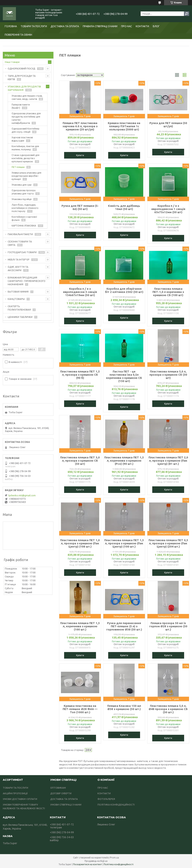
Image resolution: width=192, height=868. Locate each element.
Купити (80, 155)
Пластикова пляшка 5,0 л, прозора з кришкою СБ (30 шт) (168, 375)
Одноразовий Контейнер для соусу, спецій (25, 130)
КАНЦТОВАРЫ (16, 299)
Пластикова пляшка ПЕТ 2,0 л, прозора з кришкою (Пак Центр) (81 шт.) (168, 461)
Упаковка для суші (22, 185)
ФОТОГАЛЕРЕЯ (106, 799)
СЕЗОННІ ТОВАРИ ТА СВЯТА (20, 243)
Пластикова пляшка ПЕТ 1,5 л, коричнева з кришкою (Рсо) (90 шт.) (124, 461)
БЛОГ (156, 26)
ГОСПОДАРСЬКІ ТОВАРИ (22, 252)
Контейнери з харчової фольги (24, 218)
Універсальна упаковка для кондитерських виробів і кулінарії (26, 176)
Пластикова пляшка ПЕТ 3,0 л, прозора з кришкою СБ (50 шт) (80, 461)
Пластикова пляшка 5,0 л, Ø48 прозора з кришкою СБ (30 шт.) (168, 709)
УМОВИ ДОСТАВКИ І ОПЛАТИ (20, 799)
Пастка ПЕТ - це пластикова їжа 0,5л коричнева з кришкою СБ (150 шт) (124, 376)
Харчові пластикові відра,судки (22, 139)
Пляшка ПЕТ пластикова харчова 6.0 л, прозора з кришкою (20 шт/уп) (80, 126)
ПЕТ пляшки (18, 167)
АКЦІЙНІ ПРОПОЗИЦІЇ (15, 793)
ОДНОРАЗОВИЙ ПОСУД (21, 68)
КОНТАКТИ (142, 26)
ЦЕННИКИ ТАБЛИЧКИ (20, 317)
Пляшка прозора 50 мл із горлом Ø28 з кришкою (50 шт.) (168, 626)
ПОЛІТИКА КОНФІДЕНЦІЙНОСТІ (116, 805)
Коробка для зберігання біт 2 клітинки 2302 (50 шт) (124, 290)
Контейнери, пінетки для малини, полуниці (25, 148)
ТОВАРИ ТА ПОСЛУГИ (34, 26)
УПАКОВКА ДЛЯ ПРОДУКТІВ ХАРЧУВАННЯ (24, 88)
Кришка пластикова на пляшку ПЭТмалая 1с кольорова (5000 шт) (124, 126)
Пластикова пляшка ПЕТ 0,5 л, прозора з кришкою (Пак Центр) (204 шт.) (168, 543)
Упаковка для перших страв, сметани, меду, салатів (27, 97)
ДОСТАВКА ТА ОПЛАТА (65, 26)
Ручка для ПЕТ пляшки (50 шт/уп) (168, 125)
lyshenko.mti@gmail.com (22, 495)
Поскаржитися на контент (88, 864)
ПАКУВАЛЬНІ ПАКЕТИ (20, 234)
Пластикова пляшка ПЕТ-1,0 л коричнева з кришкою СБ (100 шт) (168, 292)
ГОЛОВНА (11, 26)
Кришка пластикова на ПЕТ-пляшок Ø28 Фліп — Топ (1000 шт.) (80, 709)
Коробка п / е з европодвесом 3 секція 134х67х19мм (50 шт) (80, 292)
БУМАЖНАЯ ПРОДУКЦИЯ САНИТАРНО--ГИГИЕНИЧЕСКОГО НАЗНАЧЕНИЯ (27, 281)
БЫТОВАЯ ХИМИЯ (18, 292)
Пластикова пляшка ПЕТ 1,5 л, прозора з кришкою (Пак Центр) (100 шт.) (124, 543)
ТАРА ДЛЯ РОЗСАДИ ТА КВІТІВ (22, 77)
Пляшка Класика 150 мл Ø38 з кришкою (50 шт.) (124, 707)
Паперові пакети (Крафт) (21, 106)
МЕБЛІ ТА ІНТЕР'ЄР (19, 259)
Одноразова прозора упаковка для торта (24, 192)
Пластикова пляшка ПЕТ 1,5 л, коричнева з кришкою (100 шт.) (80, 626)
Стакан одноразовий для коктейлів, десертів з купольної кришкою (25, 158)
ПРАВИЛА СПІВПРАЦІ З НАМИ (100, 26)
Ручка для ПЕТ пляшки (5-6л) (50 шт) (80, 207)
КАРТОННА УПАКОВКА (24, 226)
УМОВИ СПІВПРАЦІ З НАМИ (66, 805)
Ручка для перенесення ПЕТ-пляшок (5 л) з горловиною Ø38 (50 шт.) (124, 626)
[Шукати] (187, 14)
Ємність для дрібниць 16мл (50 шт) (124, 207)
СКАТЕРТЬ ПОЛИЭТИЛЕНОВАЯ (19, 308)
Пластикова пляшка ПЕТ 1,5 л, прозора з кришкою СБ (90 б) (80, 375)
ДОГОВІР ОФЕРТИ (61, 793)
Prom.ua (114, 858)
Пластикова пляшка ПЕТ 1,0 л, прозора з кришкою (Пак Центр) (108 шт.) (80, 543)
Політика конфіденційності (119, 864)
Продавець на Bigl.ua (96, 861)
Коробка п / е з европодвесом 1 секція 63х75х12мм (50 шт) (168, 209)
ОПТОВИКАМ (58, 788)
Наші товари (12, 62)
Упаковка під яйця (22, 199)
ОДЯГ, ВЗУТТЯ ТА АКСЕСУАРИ (18, 269)
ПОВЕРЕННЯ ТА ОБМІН (18, 35)
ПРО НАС (127, 26)
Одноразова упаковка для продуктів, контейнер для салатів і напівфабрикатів (26, 118)
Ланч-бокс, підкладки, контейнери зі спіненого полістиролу (25, 208)
